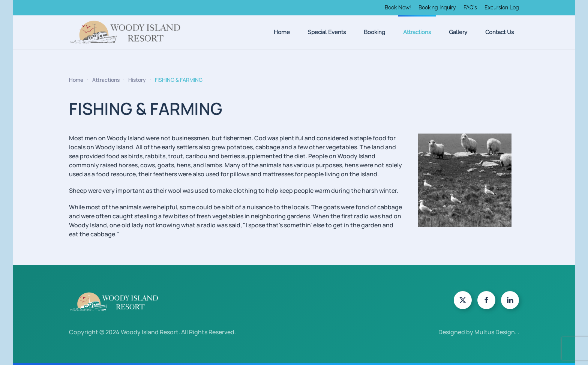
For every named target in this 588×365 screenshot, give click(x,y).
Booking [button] (374, 32)
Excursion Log (502, 8)
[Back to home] (125, 32)
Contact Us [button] (499, 32)
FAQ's (470, 8)
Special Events (327, 32)
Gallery (458, 32)
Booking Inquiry (437, 8)
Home (282, 32)
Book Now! (398, 8)
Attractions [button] (417, 32)
